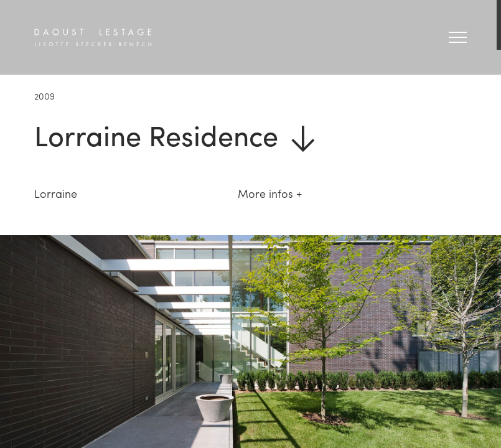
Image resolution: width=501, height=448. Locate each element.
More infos (265, 193)
